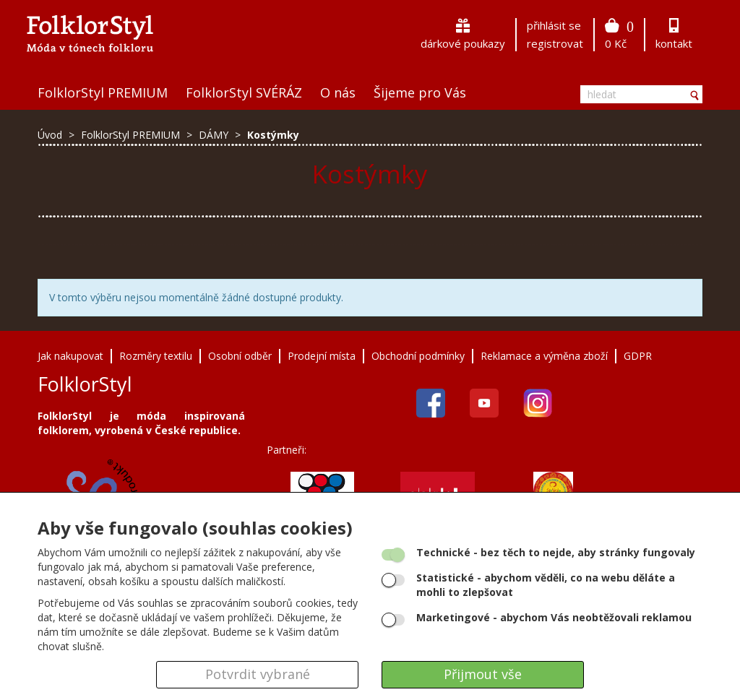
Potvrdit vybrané (258, 674)
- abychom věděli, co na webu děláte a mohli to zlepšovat (546, 585)
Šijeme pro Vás (420, 92)
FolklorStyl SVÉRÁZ (244, 92)
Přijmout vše (483, 674)
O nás (338, 92)
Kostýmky (273, 135)
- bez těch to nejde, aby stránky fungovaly (556, 552)
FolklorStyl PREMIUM (103, 92)
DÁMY (215, 135)
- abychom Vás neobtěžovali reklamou (554, 617)
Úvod (50, 135)
